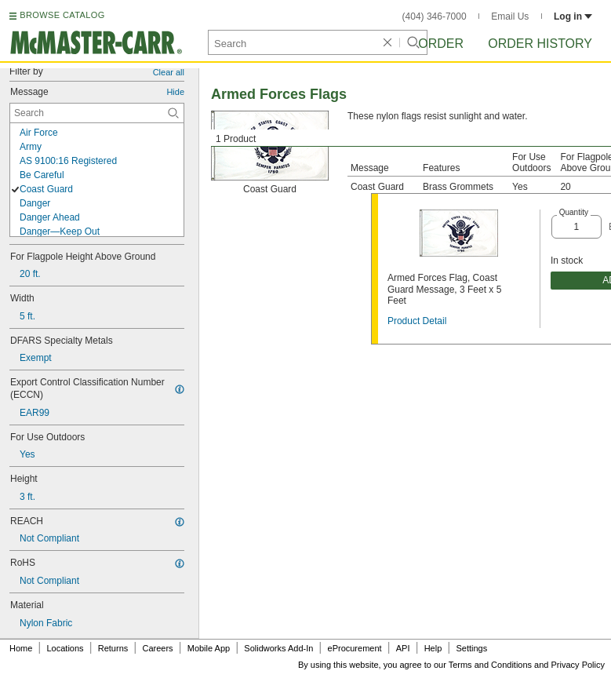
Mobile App (209, 648)
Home (21, 648)
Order (441, 44)
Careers (157, 648)
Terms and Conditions (490, 665)
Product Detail (417, 321)
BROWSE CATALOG (62, 15)
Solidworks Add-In (278, 648)
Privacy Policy (578, 665)
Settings (471, 648)
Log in (573, 16)
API (403, 648)
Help (433, 648)
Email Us (510, 16)
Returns (113, 648)
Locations (65, 648)
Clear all (169, 72)
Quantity (574, 212)
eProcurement (355, 648)
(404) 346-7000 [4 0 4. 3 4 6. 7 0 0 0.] (435, 16)
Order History (540, 44)
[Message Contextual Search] (97, 113)
